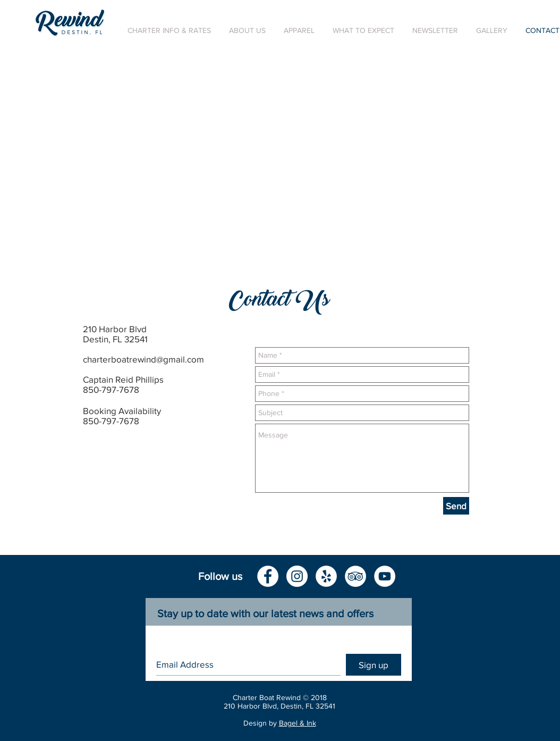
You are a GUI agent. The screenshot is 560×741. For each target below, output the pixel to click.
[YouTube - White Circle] (385, 576)
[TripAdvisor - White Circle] (355, 576)
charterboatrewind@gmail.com (143, 359)
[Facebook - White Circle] (268, 576)
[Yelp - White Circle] (326, 576)
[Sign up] (374, 665)
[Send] (456, 506)
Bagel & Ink (298, 723)
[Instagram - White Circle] (297, 576)
